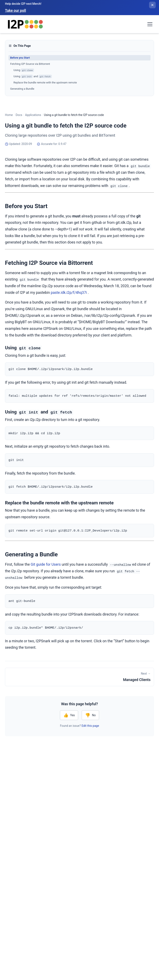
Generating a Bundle (22, 89)
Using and (33, 76)
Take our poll (15, 11)
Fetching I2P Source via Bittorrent (30, 64)
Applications (33, 115)
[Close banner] (152, 5)
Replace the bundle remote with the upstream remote (45, 83)
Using (24, 70)
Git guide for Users (46, 566)
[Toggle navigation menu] (150, 24)
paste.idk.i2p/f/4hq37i (69, 293)
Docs (19, 115)
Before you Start (20, 58)
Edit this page (90, 727)
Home (9, 115)
